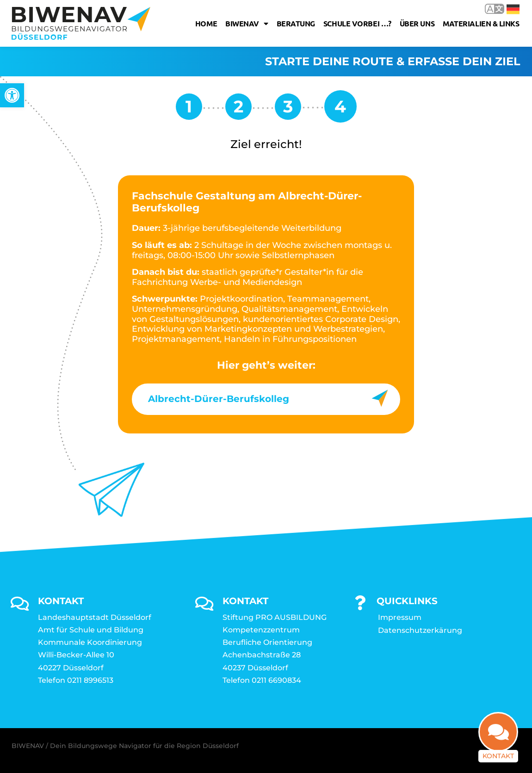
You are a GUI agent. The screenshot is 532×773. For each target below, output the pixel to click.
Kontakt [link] (498, 747)
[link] (12, 95)
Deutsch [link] (513, 9)
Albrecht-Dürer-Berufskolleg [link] (219, 399)
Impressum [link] (400, 617)
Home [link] (206, 23)
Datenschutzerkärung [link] (420, 630)
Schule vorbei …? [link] (357, 23)
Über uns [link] (417, 23)
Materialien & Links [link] (481, 23)
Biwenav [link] (247, 24)
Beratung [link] (296, 23)
